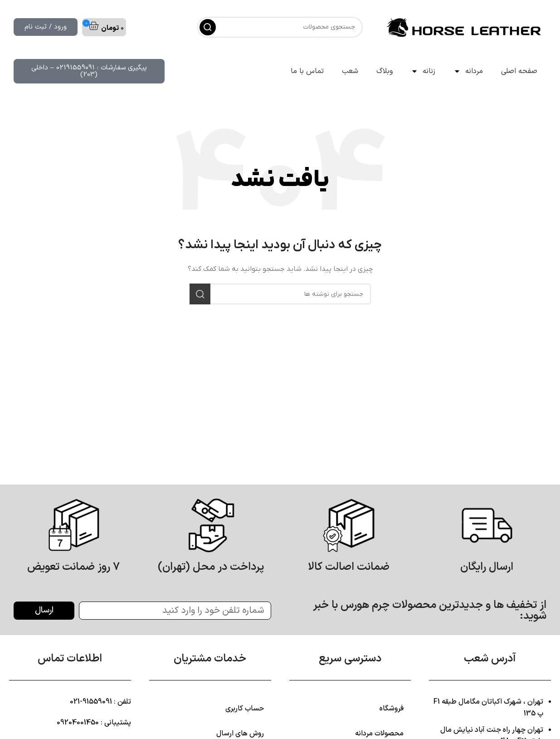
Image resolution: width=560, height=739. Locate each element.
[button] (104, 27)
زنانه (423, 71)
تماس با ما (307, 71)
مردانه (468, 71)
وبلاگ (385, 71)
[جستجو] (280, 27)
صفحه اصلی (519, 71)
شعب (350, 71)
